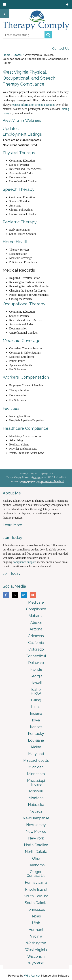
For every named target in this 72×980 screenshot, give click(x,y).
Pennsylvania (36, 882)
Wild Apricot (32, 975)
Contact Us (61, 49)
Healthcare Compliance (26, 428)
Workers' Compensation (26, 377)
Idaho (36, 690)
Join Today (12, 573)
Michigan (36, 767)
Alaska (36, 622)
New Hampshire (36, 818)
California (36, 643)
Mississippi (36, 781)
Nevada (36, 811)
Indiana (36, 713)
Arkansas (36, 636)
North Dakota (36, 852)
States (18, 55)
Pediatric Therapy (20, 222)
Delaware (36, 663)
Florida (36, 669)
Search (48, 35)
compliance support (24, 562)
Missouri (36, 791)
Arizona (36, 629)
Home (7, 55)
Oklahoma (36, 865)
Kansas (36, 727)
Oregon (36, 872)
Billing (36, 700)
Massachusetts (36, 760)
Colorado (36, 649)
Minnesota (36, 774)
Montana (36, 798)
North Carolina (36, 845)
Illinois (36, 707)
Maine (36, 747)
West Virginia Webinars (22, 120)
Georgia (36, 676)
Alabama (36, 616)
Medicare (36, 602)
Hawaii (36, 683)
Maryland (36, 754)
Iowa (36, 720)
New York (36, 838)
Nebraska (36, 805)
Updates (11, 129)
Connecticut (36, 656)
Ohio (36, 858)
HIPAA (36, 693)
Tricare (36, 784)
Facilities (11, 408)
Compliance (36, 609)
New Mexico (36, 832)
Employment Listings (22, 134)
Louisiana (36, 740)
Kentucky (36, 734)
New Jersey (36, 825)
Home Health (16, 242)
